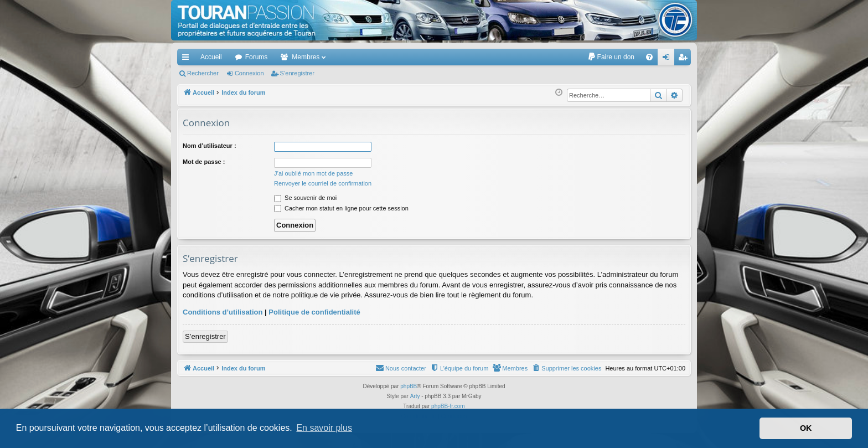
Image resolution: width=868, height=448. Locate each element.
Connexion (249, 73)
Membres (306, 57)
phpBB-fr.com (448, 406)
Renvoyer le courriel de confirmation (323, 183)
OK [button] (806, 428)
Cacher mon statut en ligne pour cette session (341, 208)
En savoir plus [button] (324, 428)
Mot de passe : (204, 162)
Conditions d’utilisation (223, 312)
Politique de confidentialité (314, 312)
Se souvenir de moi (305, 198)
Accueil (211, 57)
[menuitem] (611, 57)
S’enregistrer (297, 73)
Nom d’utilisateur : (210, 146)
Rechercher (203, 73)
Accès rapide (188, 59)
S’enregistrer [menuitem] (685, 59)
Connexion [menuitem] (668, 59)
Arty (415, 396)
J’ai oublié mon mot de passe (313, 173)
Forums (257, 57)
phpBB (409, 386)
